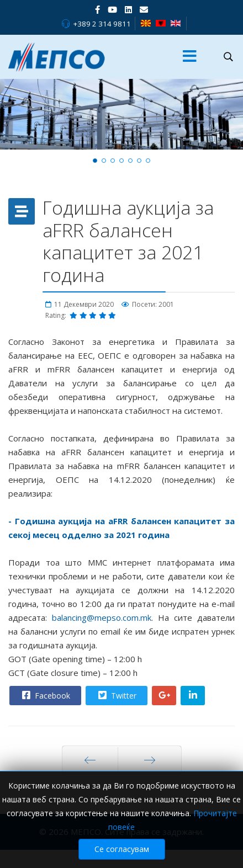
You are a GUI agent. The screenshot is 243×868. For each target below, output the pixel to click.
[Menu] (189, 57)
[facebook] (97, 9)
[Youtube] (112, 9)
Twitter (116, 695)
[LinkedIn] (128, 9)
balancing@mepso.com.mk (102, 617)
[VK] (144, 9)
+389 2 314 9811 (102, 24)
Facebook (45, 695)
